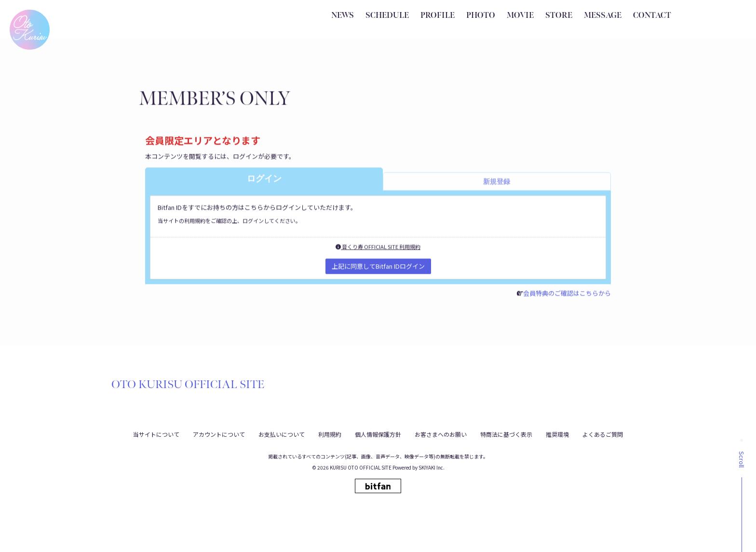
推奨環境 (557, 433)
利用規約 (330, 433)
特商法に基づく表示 (506, 433)
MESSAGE (603, 16)
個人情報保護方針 (378, 433)
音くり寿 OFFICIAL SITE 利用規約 (378, 250)
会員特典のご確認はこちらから (570, 296)
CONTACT (652, 16)
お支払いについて (282, 433)
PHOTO (481, 16)
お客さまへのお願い (441, 433)
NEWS (343, 16)
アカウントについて (219, 433)
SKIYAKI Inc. (432, 467)
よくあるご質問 (603, 433)
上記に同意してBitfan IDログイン (378, 269)
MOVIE (520, 16)
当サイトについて (156, 433)
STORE (559, 16)
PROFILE (438, 16)
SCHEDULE (387, 16)
